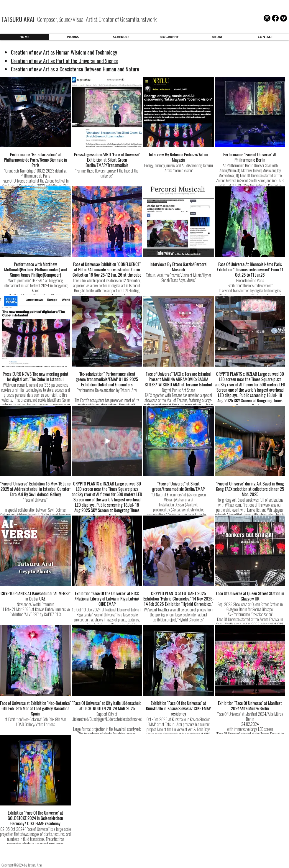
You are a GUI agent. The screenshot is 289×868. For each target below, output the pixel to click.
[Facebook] (275, 18)
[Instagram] (267, 18)
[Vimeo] (284, 18)
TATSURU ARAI (19, 19)
